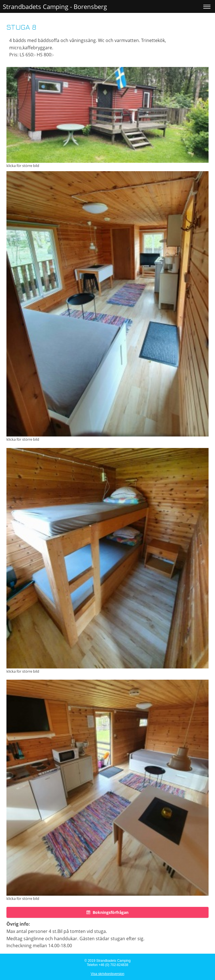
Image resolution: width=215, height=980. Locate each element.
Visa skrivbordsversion (107, 974)
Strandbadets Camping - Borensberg (55, 6)
